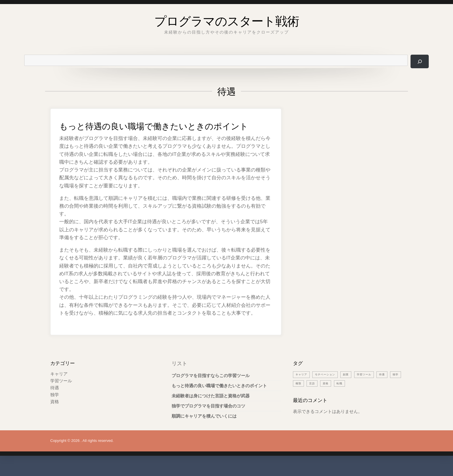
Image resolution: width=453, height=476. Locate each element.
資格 (55, 413)
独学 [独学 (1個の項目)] (299, 395)
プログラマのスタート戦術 (227, 19)
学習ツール (61, 392)
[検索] (419, 62)
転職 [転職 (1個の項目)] (358, 395)
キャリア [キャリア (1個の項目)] (302, 386)
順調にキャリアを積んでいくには (204, 428)
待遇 (55, 399)
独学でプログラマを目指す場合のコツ (208, 417)
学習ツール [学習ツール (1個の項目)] (373, 386)
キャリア (59, 385)
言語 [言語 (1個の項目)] (328, 395)
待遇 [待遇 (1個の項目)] (393, 386)
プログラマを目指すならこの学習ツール (211, 387)
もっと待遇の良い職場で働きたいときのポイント (165, 131)
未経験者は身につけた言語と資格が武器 (211, 407)
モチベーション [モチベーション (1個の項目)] (329, 386)
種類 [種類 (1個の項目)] (314, 395)
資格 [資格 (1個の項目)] (344, 395)
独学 (55, 406)
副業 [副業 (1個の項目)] (353, 386)
